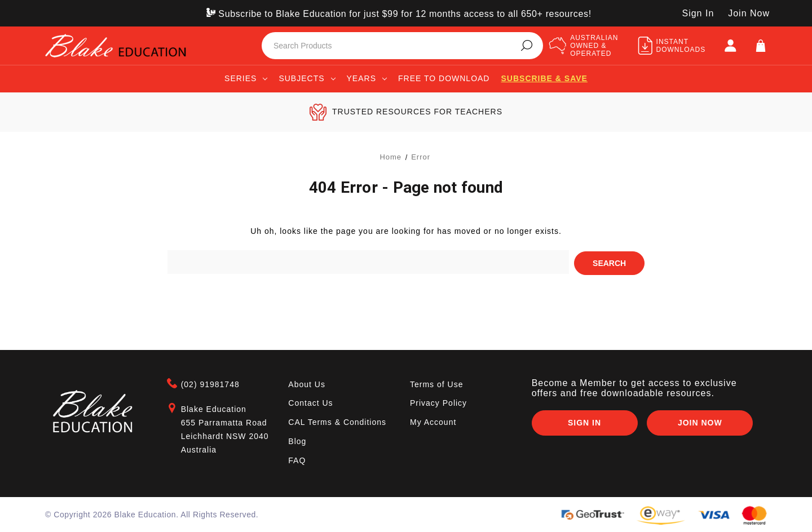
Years (367, 78)
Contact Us (310, 402)
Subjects (307, 78)
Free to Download (444, 78)
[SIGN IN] (730, 46)
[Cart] (761, 46)
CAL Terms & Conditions (337, 421)
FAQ (297, 459)
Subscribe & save (544, 78)
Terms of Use (436, 383)
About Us (307, 383)
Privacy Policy (438, 402)
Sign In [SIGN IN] (698, 13)
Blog (297, 440)
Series (246, 78)
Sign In (584, 422)
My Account (433, 421)
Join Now (749, 13)
